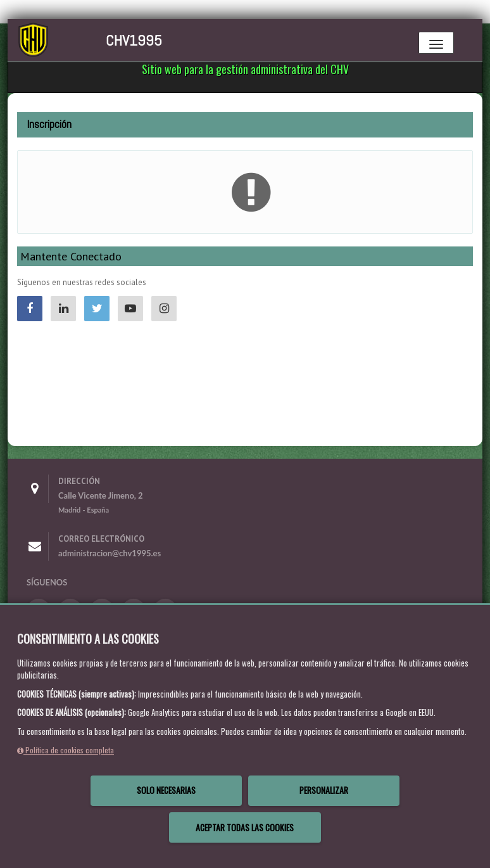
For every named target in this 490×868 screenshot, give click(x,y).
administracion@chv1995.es (110, 553)
